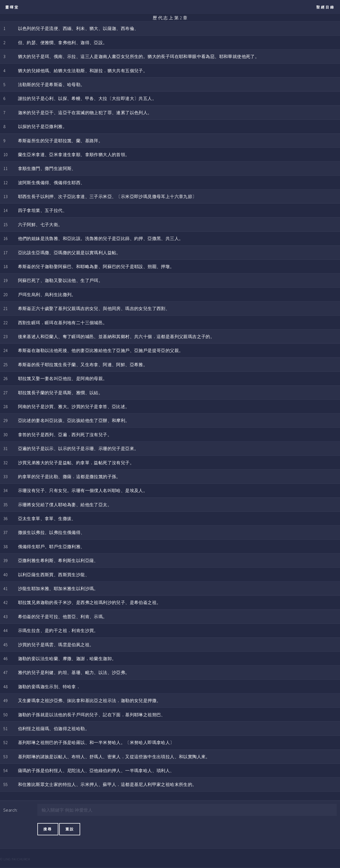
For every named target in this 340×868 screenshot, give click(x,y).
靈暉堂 (12, 7)
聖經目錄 (326, 7)
